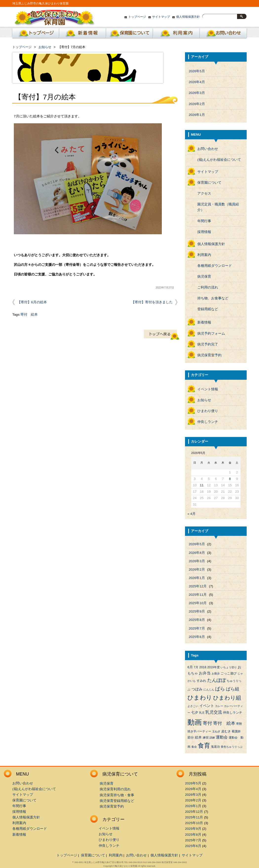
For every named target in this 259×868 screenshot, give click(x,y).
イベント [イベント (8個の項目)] (207, 706)
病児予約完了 (208, 344)
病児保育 (204, 277)
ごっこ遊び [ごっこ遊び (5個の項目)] (229, 673)
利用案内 (176, 34)
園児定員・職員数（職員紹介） (218, 207)
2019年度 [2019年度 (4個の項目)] (213, 667)
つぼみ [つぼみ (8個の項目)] (197, 689)
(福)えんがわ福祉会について (219, 160)
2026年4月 (197, 82)
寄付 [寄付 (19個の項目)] (207, 723)
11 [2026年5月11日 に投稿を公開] (202, 485)
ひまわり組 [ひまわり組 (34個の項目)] (227, 698)
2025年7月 (197, 628)
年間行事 (204, 221)
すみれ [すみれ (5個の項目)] (201, 681)
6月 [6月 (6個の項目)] (190, 667)
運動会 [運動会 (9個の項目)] (222, 737)
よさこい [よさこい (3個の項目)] (193, 706)
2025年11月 (198, 595)
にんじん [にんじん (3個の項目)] (209, 689)
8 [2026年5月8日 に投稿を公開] (230, 479)
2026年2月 (197, 104)
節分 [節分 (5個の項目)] (191, 737)
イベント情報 (208, 389)
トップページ (137, 17)
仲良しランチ (208, 422)
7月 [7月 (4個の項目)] (196, 667)
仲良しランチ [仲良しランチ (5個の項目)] (233, 713)
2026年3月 (197, 93)
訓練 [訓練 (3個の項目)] (212, 738)
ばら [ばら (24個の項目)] (220, 689)
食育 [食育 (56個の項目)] (204, 746)
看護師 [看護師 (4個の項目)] (236, 731)
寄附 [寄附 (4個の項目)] (239, 724)
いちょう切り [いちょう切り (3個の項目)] (229, 667)
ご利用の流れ (208, 287)
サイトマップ (161, 17)
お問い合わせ (223, 34)
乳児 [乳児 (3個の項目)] (202, 713)
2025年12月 (198, 586)
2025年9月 (197, 611)
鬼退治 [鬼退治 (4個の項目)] (215, 747)
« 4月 (192, 514)
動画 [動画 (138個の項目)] (195, 722)
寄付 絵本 (29, 315)
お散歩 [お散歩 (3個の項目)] (216, 673)
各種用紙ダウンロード (215, 266)
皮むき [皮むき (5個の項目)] (226, 731)
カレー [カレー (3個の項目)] (219, 706)
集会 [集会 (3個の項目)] (194, 747)
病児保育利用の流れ (115, 789)
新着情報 (83, 34)
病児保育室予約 (209, 355)
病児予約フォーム (211, 334)
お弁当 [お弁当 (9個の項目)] (205, 673)
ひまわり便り (208, 411)
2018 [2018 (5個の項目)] (203, 667)
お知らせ (45, 47)
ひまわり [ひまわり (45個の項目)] (200, 698)
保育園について (129, 34)
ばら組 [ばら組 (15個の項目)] (233, 689)
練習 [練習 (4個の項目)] (206, 738)
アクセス (204, 193)
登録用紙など (208, 309)
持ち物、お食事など (213, 298)
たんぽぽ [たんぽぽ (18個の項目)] (217, 680)
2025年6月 (197, 637)
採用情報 (204, 232)
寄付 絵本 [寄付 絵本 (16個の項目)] (224, 723)
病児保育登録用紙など (117, 801)
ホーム (35, 34)
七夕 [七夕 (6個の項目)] (195, 713)
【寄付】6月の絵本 (32, 302)
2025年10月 (198, 603)
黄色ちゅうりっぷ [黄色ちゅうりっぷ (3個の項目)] (232, 747)
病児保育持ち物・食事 (117, 795)
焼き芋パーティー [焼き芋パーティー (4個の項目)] (199, 731)
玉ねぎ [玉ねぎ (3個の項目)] (216, 731)
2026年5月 (197, 71)
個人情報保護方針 (188, 17)
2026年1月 (197, 115)
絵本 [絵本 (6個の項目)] (198, 737)
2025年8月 (197, 620)
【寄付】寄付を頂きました (152, 302)
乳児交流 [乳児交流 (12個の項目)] (214, 712)
